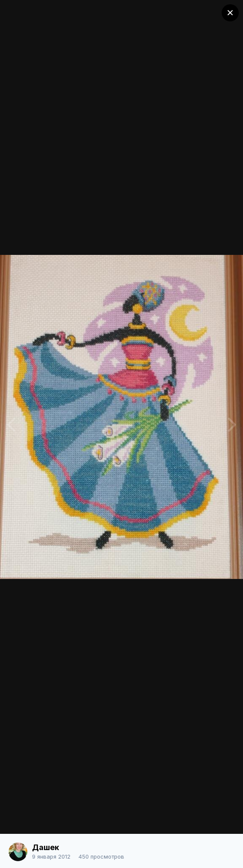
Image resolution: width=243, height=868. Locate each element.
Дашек (45, 847)
